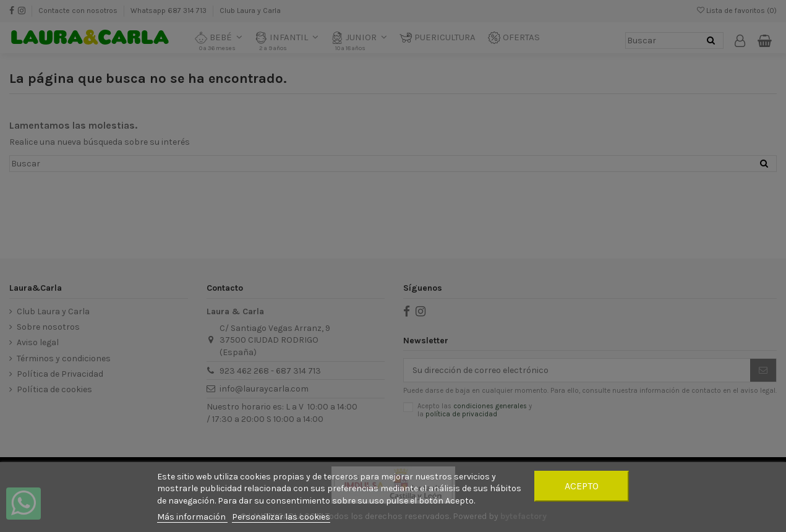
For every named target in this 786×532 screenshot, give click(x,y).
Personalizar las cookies (281, 517)
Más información (192, 517)
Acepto (582, 486)
